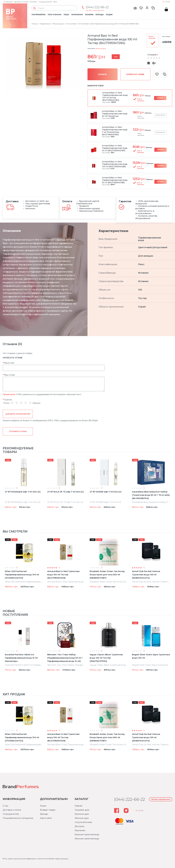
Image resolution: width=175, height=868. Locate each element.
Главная (78, 806)
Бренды (100, 15)
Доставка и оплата (21, 2)
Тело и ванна (54, 15)
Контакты (34, 2)
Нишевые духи (82, 810)
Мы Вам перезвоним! (95, 10)
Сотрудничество (45, 2)
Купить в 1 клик (135, 74)
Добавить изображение (18, 414)
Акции (109, 15)
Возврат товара (48, 810)
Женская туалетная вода (87, 839)
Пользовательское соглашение (18, 818)
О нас (6, 806)
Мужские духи (82, 814)
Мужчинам (77, 15)
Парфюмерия (38, 15)
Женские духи (101, 48)
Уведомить (161, 115)
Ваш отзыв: (10, 375)
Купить (103, 74)
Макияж (89, 15)
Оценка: (8, 400)
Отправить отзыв (18, 431)
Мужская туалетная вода (87, 835)
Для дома (79, 826)
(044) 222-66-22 (97, 7)
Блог (55, 2)
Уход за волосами (83, 822)
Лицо (66, 15)
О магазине (8, 2)
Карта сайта (46, 818)
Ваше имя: (9, 363)
